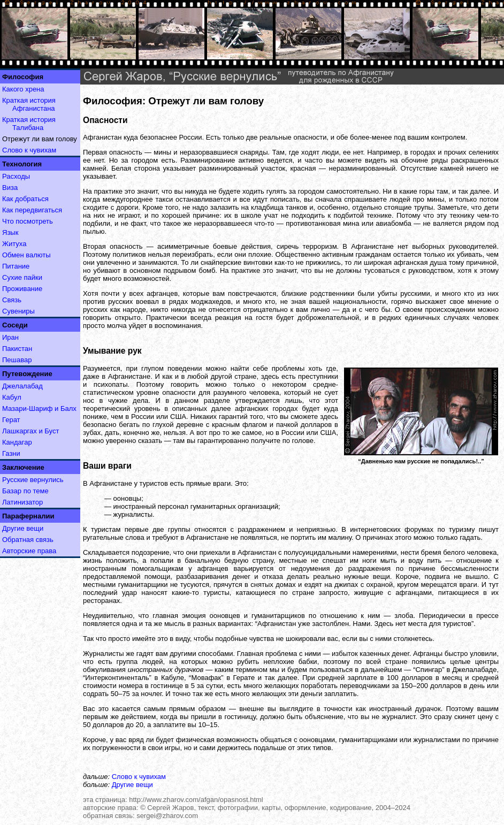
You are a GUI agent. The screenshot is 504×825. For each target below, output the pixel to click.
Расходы (16, 176)
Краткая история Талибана (29, 124)
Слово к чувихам (29, 150)
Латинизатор (22, 502)
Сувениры (18, 311)
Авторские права (29, 551)
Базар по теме (25, 491)
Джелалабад (22, 386)
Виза (10, 188)
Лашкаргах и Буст (30, 431)
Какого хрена (23, 89)
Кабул (12, 397)
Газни (11, 453)
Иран (10, 337)
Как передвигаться (32, 210)
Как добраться (25, 199)
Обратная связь (28, 540)
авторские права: (111, 808)
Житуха (14, 244)
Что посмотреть (28, 221)
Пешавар (17, 360)
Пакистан (17, 349)
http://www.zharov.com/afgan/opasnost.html (196, 800)
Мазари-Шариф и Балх (39, 408)
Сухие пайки (22, 277)
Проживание (22, 289)
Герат (11, 420)
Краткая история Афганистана (29, 104)
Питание (16, 266)
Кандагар (17, 442)
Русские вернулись (33, 480)
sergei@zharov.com (167, 816)
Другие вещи (23, 528)
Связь (12, 300)
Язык (10, 232)
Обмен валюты (26, 255)
